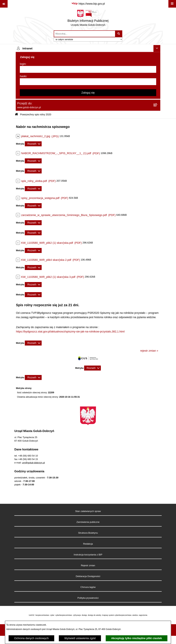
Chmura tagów (88, 587)
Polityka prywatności (88, 598)
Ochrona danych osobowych (31, 638)
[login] (88, 69)
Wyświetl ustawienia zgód (80, 638)
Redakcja (88, 544)
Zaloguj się (88, 93)
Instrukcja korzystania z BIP (88, 555)
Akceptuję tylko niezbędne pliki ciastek (137, 638)
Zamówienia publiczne (88, 522)
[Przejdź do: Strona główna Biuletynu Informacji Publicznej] (16, 115)
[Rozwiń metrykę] (33, 144)
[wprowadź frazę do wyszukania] (85, 34)
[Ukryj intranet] (157, 48)
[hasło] (88, 82)
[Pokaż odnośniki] (4, 4)
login (23, 64)
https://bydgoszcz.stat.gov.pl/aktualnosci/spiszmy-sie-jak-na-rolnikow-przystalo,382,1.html (70, 332)
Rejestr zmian (88, 565)
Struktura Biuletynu (88, 533)
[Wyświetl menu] (172, 4)
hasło (23, 76)
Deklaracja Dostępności (88, 576)
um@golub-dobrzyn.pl (33, 463)
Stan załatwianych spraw (88, 511)
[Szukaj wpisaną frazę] (119, 34)
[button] (88, 362)
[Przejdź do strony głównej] (88, 19)
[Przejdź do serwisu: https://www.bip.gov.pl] (88, 4)
